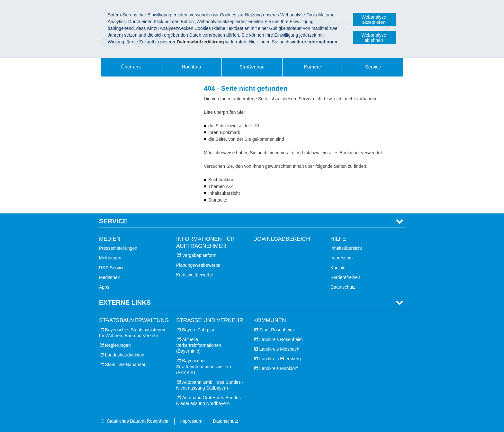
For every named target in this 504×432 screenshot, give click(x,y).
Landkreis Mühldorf (279, 368)
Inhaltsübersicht (346, 248)
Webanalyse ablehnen (374, 38)
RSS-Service (112, 268)
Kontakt (338, 268)
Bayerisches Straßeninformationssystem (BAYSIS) (203, 366)
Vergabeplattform (199, 255)
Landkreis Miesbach (279, 349)
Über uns (131, 67)
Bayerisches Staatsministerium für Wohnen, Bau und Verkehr (133, 333)
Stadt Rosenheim (277, 330)
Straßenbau (252, 67)
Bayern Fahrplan (199, 330)
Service (373, 67)
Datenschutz (343, 287)
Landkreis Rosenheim (281, 339)
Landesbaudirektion (125, 355)
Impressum (342, 258)
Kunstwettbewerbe (195, 275)
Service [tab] (113, 221)
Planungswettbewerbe (198, 265)
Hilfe (338, 239)
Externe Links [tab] (125, 302)
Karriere (313, 67)
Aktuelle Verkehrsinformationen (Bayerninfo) (199, 345)
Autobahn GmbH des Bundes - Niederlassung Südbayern (210, 385)
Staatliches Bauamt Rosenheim (138, 421)
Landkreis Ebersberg (280, 359)
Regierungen (118, 345)
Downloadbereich (282, 239)
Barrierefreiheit (345, 277)
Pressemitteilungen (118, 248)
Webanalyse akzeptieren (374, 20)
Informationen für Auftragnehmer (205, 243)
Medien (110, 239)
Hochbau (192, 67)
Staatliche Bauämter (125, 364)
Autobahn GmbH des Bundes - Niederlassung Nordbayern (210, 401)
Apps (104, 287)
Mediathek (109, 277)
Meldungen (110, 258)
